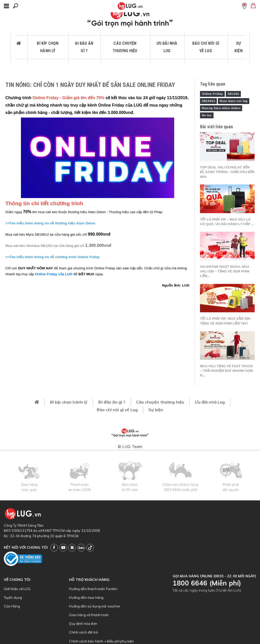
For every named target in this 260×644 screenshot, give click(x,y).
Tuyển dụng (13, 597)
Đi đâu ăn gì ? (84, 47)
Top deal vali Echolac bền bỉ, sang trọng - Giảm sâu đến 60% (227, 172)
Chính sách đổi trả (83, 632)
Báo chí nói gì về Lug (206, 47)
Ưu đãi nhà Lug (167, 47)
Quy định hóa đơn (83, 624)
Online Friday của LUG (54, 274)
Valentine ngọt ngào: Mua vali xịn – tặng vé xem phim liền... (225, 271)
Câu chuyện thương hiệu (125, 47)
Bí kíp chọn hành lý (48, 47)
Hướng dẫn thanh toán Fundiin (93, 589)
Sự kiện (239, 47)
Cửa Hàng (12, 606)
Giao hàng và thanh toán (89, 615)
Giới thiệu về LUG (17, 589)
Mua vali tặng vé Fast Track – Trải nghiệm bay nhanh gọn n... (226, 371)
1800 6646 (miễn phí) (180, 490)
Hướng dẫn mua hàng (86, 597)
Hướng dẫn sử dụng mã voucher (94, 606)
